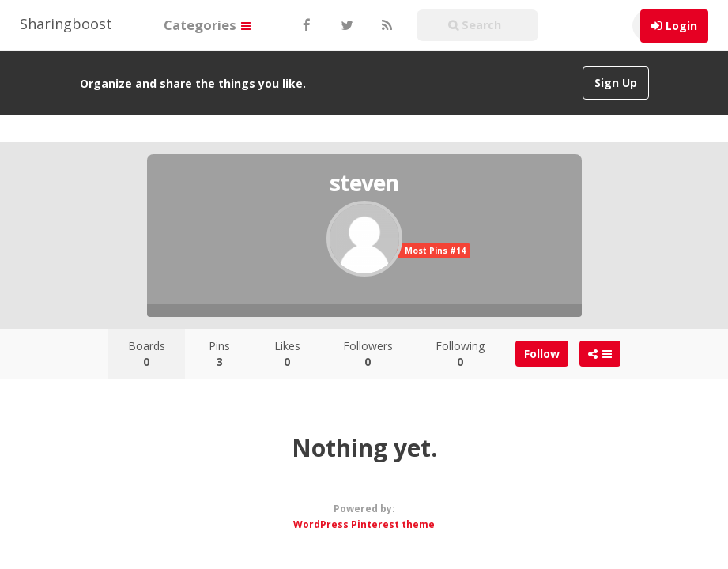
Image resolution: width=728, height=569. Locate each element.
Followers (368, 354)
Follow (542, 354)
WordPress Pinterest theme (364, 524)
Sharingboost (66, 24)
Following (460, 354)
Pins (219, 354)
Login (681, 26)
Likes (287, 354)
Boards (147, 354)
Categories (207, 25)
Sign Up (616, 83)
